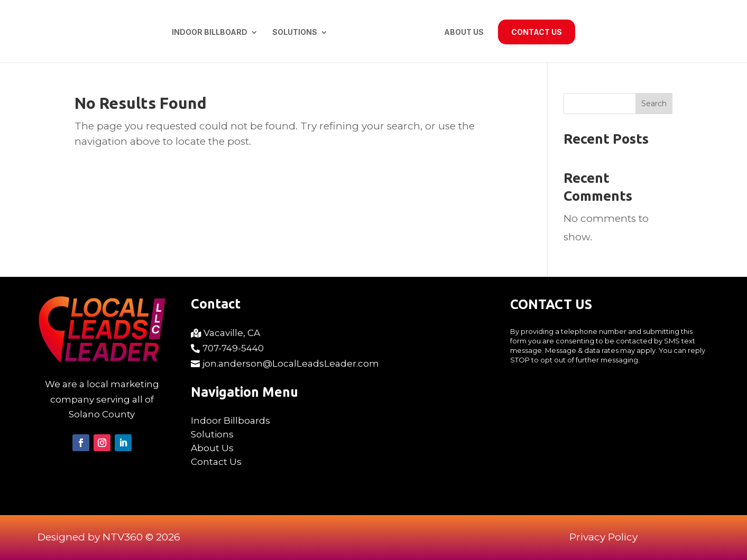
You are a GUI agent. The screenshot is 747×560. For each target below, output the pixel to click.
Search (654, 104)
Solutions (295, 32)
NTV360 (123, 537)
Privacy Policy (603, 537)
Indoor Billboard (210, 32)
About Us (464, 32)
